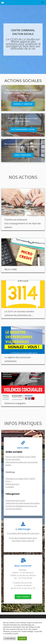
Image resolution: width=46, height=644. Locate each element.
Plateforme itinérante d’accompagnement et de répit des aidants (23, 223)
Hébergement (12, 484)
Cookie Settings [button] (10, 638)
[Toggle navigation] (42, 2)
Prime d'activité (13, 459)
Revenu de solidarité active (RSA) (21, 457)
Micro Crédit (11, 269)
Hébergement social (15, 500)
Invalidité (10, 487)
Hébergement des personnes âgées (23, 503)
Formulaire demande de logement (23, 533)
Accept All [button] (22, 638)
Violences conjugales (15, 403)
